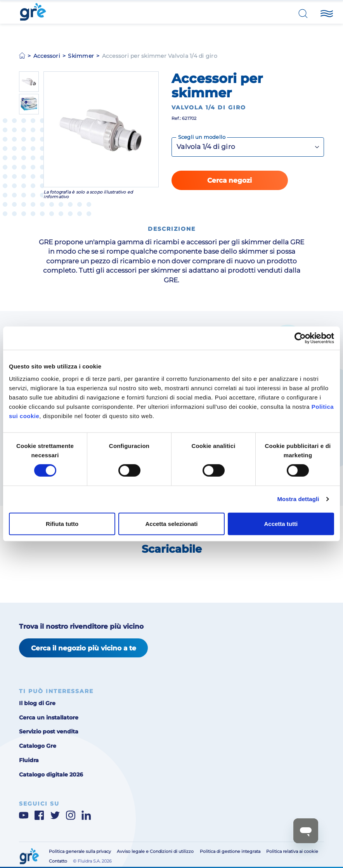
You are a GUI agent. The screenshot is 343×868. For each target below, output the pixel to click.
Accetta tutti (281, 524)
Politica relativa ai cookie (292, 851)
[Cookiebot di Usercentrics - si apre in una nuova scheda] (300, 338)
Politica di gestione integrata (230, 851)
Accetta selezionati (171, 524)
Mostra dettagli (298, 499)
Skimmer (81, 56)
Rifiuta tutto (62, 524)
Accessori (47, 56)
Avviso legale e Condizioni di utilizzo (155, 851)
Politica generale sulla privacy (80, 851)
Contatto (58, 861)
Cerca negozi (230, 180)
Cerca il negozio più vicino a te (84, 648)
